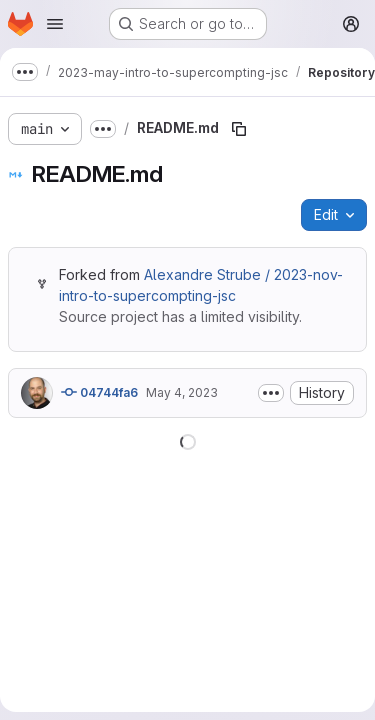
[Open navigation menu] (55, 24)
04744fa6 (99, 392)
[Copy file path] (239, 129)
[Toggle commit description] (271, 393)
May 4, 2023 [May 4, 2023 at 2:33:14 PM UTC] (182, 392)
